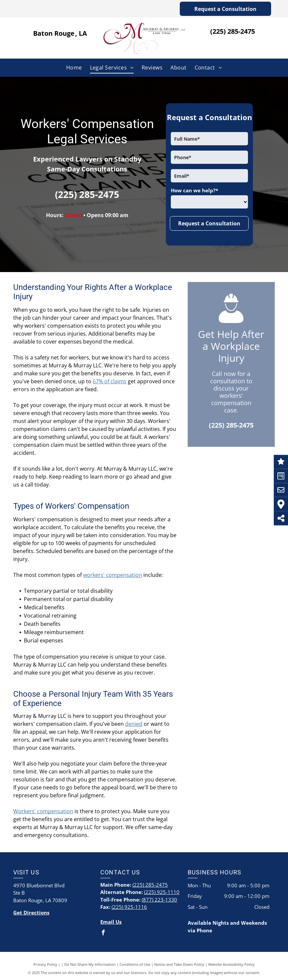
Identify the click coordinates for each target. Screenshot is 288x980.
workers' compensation (113, 575)
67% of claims (110, 381)
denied (134, 724)
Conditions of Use (135, 964)
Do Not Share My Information (90, 964)
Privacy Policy (45, 964)
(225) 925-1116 (129, 907)
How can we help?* (194, 190)
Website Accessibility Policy (231, 964)
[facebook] (103, 933)
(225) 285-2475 (233, 31)
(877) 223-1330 (159, 900)
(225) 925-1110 (162, 892)
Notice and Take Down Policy (179, 964)
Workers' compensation (43, 811)
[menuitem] (74, 68)
